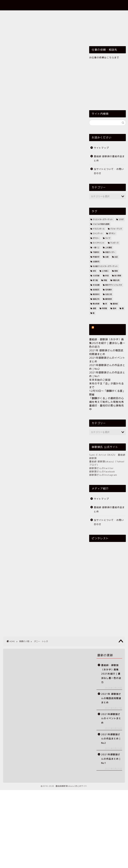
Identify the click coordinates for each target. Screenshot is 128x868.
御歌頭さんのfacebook (102, 471)
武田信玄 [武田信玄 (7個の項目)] (96, 290)
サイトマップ (101, 148)
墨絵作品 (48, 14)
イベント (90, 14)
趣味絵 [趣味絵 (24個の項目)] (115, 304)
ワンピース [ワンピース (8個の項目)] (114, 243)
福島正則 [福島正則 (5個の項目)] (96, 299)
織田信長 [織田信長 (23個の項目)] (108, 299)
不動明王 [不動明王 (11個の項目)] (96, 252)
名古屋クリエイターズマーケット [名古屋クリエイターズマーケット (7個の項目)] (105, 266)
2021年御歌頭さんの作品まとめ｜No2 (111, 739)
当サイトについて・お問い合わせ (109, 171)
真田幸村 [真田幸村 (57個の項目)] (96, 294)
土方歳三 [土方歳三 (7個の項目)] (105, 271)
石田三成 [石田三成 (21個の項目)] (108, 294)
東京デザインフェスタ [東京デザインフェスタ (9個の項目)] (113, 285)
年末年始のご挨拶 (100, 380)
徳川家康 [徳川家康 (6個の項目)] (118, 276)
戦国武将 (63, 22)
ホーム (11, 14)
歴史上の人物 (106, 22)
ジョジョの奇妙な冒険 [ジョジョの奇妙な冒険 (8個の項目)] (101, 224)
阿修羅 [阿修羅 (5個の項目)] (104, 308)
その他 (12, 37)
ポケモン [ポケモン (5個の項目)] (112, 233)
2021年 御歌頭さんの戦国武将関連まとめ (111, 698)
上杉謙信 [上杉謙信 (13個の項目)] (108, 247)
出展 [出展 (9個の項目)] (107, 257)
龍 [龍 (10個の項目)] (93, 313)
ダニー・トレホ (11, 238)
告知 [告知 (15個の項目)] (94, 271)
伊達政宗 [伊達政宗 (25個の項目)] (96, 257)
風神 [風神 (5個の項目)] (114, 308)
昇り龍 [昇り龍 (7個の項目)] (95, 280)
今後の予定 (100, 30)
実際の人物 (43, 22)
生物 (37, 30)
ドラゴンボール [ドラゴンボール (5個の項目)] (98, 229)
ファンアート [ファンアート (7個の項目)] (98, 233)
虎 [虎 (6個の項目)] (106, 304)
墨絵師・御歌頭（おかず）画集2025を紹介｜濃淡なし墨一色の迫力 (107, 343)
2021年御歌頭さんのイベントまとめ (111, 718)
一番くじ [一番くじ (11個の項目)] (96, 247)
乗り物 (108, 14)
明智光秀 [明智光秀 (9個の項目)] (116, 280)
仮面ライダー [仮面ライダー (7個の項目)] (110, 252)
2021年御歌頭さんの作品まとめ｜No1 (111, 759)
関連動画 (79, 30)
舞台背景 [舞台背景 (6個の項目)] (96, 304)
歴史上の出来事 (17, 30)
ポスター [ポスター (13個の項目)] (96, 238)
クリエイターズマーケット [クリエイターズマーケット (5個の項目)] (103, 219)
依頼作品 (29, 14)
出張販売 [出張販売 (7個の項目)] (96, 262)
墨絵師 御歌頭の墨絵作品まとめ (109, 158)
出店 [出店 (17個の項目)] (116, 257)
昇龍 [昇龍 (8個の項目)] (105, 280)
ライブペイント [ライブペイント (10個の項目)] (98, 243)
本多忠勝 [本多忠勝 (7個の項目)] (96, 285)
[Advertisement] (42, 156)
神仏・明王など (57, 30)
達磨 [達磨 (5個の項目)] (94, 308)
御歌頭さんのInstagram (103, 475)
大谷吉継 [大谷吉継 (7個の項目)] (96, 276)
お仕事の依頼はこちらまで (104, 57)
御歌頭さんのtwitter (101, 468)
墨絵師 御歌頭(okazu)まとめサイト (64, 5)
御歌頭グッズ (69, 14)
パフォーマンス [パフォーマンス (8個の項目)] (116, 229)
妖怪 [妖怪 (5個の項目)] (107, 276)
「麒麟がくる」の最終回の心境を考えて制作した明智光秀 (106, 400)
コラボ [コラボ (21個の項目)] (121, 219)
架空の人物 (83, 22)
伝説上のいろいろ (18, 22)
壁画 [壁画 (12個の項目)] (116, 271)
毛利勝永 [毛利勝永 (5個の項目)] (108, 290)
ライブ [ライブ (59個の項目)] (108, 238)
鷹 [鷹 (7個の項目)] (123, 308)
